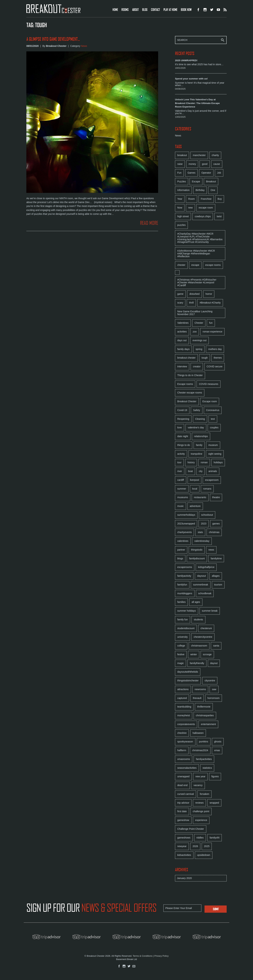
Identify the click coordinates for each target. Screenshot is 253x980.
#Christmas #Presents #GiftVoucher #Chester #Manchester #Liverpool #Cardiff (197, 282)
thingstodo (197, 550)
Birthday (200, 190)
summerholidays (186, 515)
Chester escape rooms (190, 393)
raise (180, 164)
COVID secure (215, 366)
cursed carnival (186, 794)
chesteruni (206, 628)
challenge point (201, 811)
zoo (195, 332)
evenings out (200, 340)
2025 (207, 846)
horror (209, 294)
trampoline (197, 454)
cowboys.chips (203, 216)
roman (204, 462)
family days (183, 349)
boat (190, 471)
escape (195, 265)
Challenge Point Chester (191, 829)
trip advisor (183, 803)
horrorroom (214, 698)
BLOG (145, 10)
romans (207, 489)
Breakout (211, 181)
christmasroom (199, 646)
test (213, 419)
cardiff (181, 480)
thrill (191, 303)
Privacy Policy (161, 956)
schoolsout (207, 515)
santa (216, 646)
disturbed (194, 294)
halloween (198, 733)
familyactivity (184, 576)
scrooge (207, 654)
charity (215, 155)
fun (211, 323)
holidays (218, 462)
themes (218, 358)
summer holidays (187, 611)
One (213, 190)
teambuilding (184, 707)
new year (200, 776)
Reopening (183, 419)
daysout (201, 576)
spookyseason (185, 742)
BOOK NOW (186, 10)
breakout (182, 155)
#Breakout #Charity (210, 303)
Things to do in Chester (190, 375)
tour (179, 462)
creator (197, 366)
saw (214, 689)
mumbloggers (185, 593)
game (180, 294)
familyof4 (215, 838)
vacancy (198, 785)
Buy (220, 199)
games (216, 524)
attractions (183, 689)
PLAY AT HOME (170, 10)
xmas (217, 750)
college (181, 646)
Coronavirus (213, 410)
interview (182, 366)
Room (191, 199)
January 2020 (184, 878)
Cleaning (200, 419)
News (84, 46)
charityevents (184, 532)
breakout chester (186, 358)
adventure (195, 506)
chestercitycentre (203, 637)
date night (183, 436)
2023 (204, 524)
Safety (197, 410)
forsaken (205, 794)
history (191, 462)
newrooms (200, 689)
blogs (180, 558)
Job (219, 173)
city (201, 471)
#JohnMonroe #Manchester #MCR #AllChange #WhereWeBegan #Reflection (196, 254)
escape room (206, 208)
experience (201, 820)
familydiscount (197, 558)
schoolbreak (205, 593)
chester (181, 265)
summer (182, 489)
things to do (184, 445)
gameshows (184, 838)
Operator (206, 173)
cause (217, 164)
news (211, 550)
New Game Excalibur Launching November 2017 (195, 313)
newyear (182, 846)
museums (183, 497)
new (190, 208)
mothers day (215, 349)
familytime (216, 558)
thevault (197, 698)
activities (182, 332)
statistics (207, 768)
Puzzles (182, 181)
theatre (216, 497)
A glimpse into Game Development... (53, 39)
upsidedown (204, 855)
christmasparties (205, 715)
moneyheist (184, 715)
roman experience (212, 332)
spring (199, 349)
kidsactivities (184, 855)
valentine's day (196, 427)
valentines (183, 541)
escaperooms (185, 567)
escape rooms (213, 265)
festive (181, 654)
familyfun (182, 585)
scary (180, 303)
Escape (196, 181)
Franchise (206, 199)
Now (180, 208)
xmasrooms (184, 759)
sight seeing (215, 454)
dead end (182, 785)
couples (214, 427)
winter (194, 654)
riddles (200, 838)
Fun (179, 173)
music (181, 506)
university (182, 637)
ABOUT (135, 10)
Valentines (183, 323)
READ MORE (149, 223)
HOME (115, 10)
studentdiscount (186, 628)
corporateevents (186, 724)
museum (213, 445)
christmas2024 (200, 750)
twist (219, 216)
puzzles (181, 225)
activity (181, 454)
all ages (196, 602)
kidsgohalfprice (206, 567)
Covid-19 (182, 410)
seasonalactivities (187, 768)
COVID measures (209, 384)
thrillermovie (204, 707)
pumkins (204, 742)
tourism (218, 585)
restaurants (200, 497)
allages (216, 576)
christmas (214, 532)
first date (182, 811)
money (192, 164)
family (199, 445)
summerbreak (201, 585)
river (180, 471)
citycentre (210, 681)
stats (200, 532)
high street (183, 216)
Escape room (210, 401)
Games (191, 173)
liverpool (194, 480)
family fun (183, 619)
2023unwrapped (186, 524)
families (181, 602)
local (195, 489)
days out (182, 340)
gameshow (183, 820)
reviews (199, 803)
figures (215, 776)
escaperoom (212, 480)
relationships (201, 436)
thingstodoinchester (188, 681)
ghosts (218, 742)
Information (183, 190)
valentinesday (202, 541)
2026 (195, 846)
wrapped (214, 803)
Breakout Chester (187, 401)
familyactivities (204, 759)
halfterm (182, 750)
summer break (210, 611)
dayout (214, 663)
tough (205, 358)
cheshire (182, 733)
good (205, 164)
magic (181, 663)
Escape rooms (185, 384)
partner (181, 550)
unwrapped (183, 776)
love (180, 427)
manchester (199, 155)
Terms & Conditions (143, 956)
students (198, 619)
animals (213, 471)
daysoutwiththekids (188, 672)
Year (180, 199)
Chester (199, 323)
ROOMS (125, 10)
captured (182, 698)
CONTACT (155, 10)
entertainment (208, 724)
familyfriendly (197, 663)
